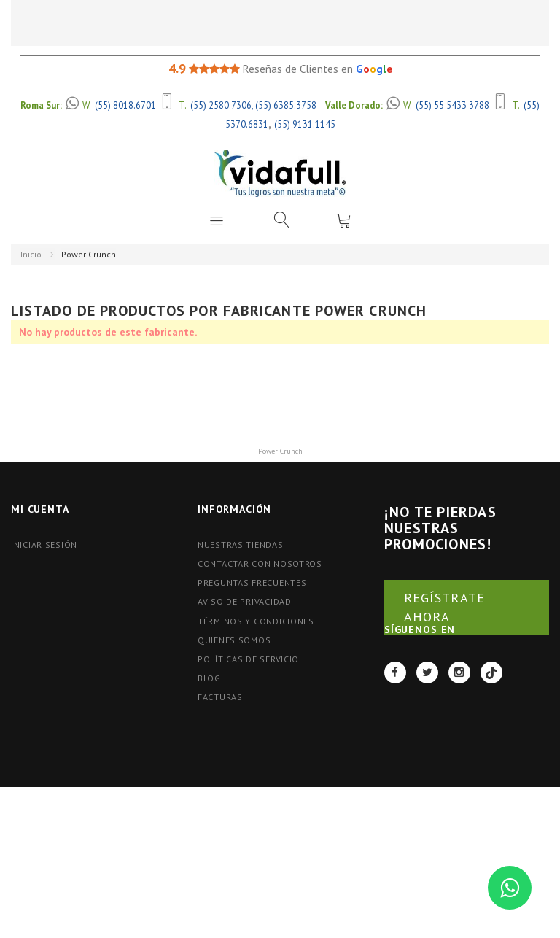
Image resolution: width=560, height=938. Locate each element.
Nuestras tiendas (241, 544)
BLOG (209, 678)
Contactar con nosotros (260, 563)
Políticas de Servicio (248, 659)
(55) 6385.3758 (286, 105)
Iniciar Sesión (44, 544)
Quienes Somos (234, 640)
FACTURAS (220, 697)
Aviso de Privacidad (245, 601)
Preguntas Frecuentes (252, 582)
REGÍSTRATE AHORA (444, 607)
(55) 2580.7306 (221, 105)
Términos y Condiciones (256, 621)
